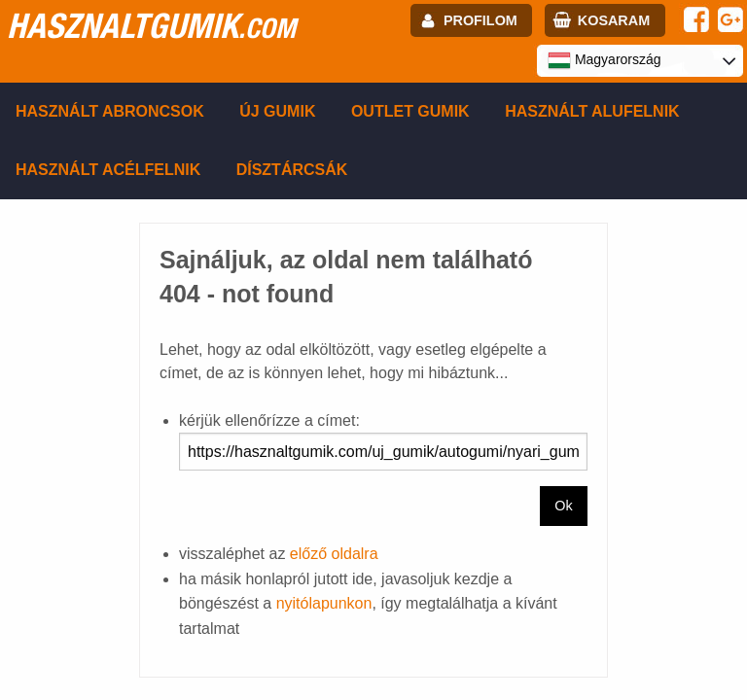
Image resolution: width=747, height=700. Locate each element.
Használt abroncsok (110, 111)
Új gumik (277, 111)
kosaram (614, 20)
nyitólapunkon (324, 603)
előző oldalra (334, 554)
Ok (563, 506)
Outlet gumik (410, 111)
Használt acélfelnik (108, 170)
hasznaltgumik (151, 25)
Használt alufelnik (592, 111)
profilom (480, 20)
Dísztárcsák (292, 170)
